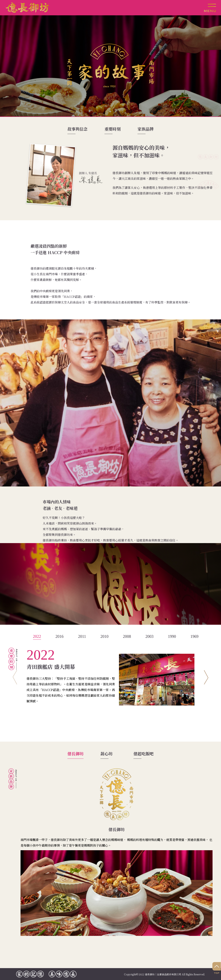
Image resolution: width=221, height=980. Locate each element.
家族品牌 (146, 129)
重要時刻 (113, 129)
